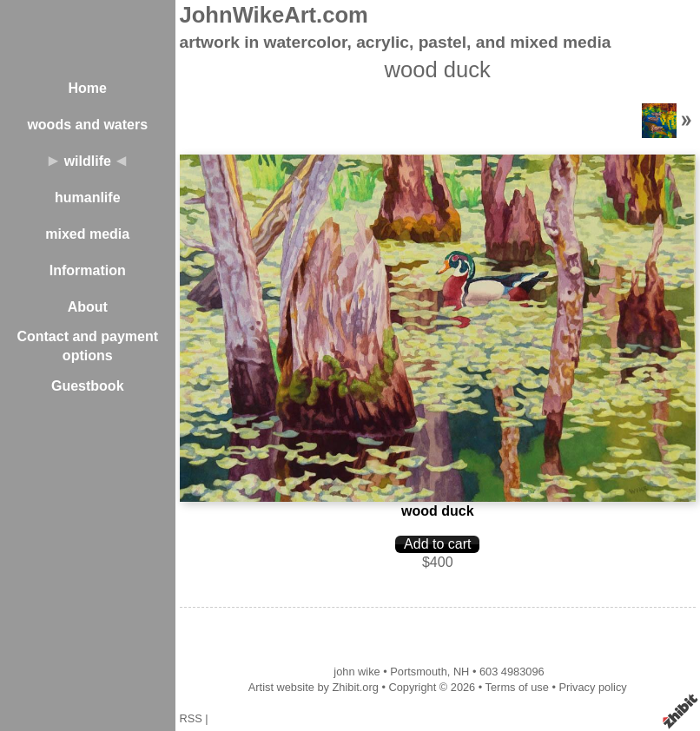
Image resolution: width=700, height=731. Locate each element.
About (88, 307)
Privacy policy (592, 687)
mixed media (87, 234)
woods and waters (87, 125)
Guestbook (88, 386)
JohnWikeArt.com (274, 15)
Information (88, 270)
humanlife (88, 198)
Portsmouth (418, 672)
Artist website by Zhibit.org (314, 687)
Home (88, 88)
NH (461, 672)
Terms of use (517, 687)
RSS (191, 718)
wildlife (88, 161)
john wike (357, 672)
